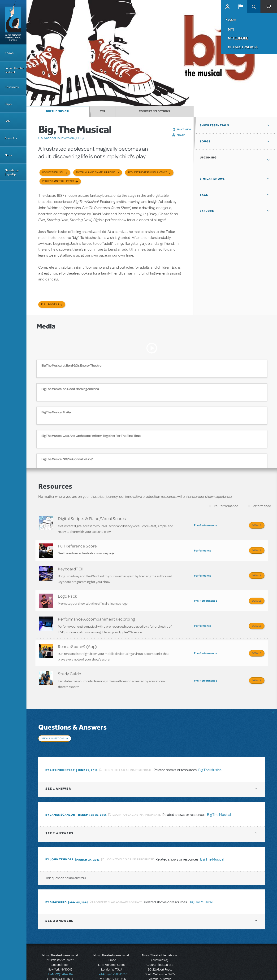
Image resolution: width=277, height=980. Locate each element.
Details (257, 525)
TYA (103, 111)
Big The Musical (58, 111)
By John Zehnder (60, 844)
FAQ (8, 121)
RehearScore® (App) (77, 638)
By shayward (56, 887)
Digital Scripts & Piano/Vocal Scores (92, 518)
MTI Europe (238, 38)
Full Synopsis (50, 304)
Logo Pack (67, 591)
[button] (241, 7)
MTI (231, 29)
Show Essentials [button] (214, 125)
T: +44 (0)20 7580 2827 (111, 959)
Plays (8, 104)
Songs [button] (205, 141)
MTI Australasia (243, 47)
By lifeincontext (60, 754)
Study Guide (69, 664)
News (8, 155)
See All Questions (53, 727)
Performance (261, 506)
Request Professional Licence (147, 173)
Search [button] (254, 7)
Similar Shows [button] (212, 179)
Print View (184, 129)
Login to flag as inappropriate (128, 754)
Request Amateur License (58, 181)
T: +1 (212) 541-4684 (60, 959)
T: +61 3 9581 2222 (160, 968)
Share (181, 135)
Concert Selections (154, 111)
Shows (9, 53)
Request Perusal (53, 173)
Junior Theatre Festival (14, 70)
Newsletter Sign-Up (12, 172)
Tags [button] (204, 195)
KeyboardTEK (71, 565)
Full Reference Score (77, 544)
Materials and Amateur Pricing (96, 173)
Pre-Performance (225, 506)
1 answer (58, 773)
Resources (12, 87)
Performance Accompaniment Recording (96, 612)
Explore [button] (207, 211)
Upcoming (208, 157)
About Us (11, 138)
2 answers (59, 818)
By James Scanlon (60, 799)
